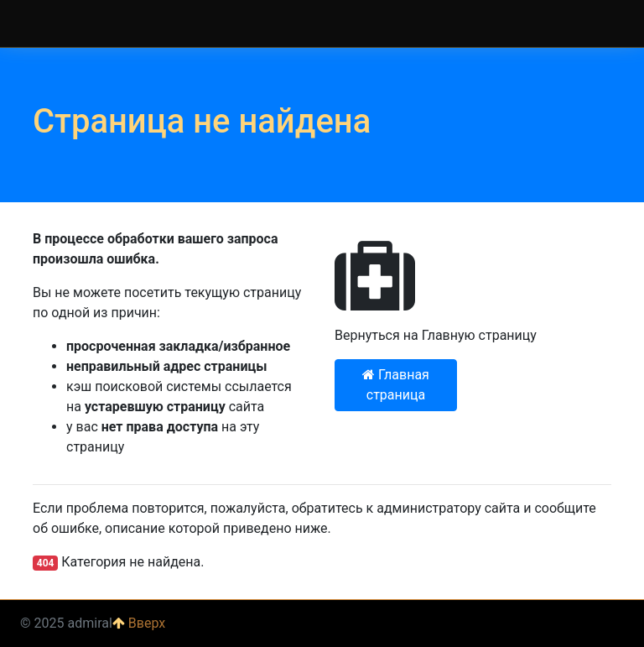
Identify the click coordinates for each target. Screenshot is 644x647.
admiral (42, 23)
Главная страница (396, 385)
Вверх (139, 623)
